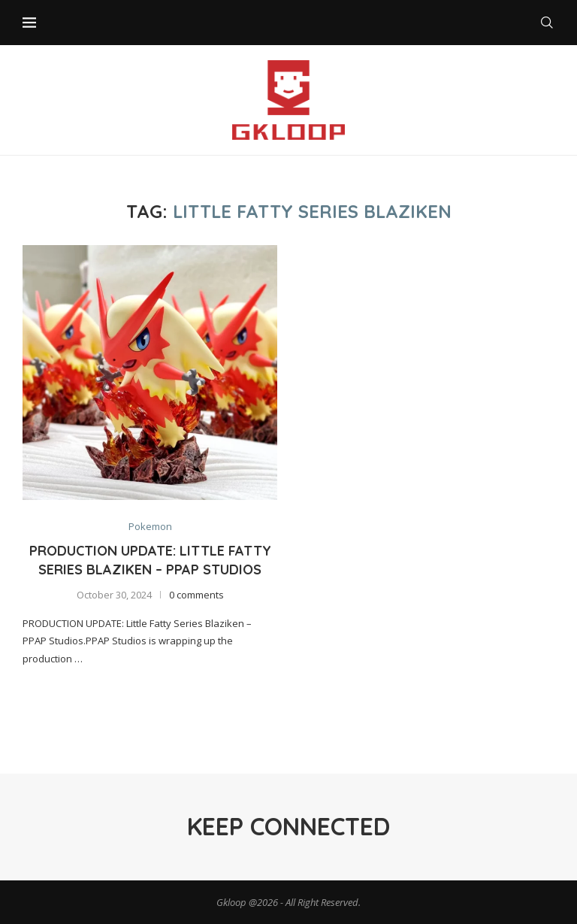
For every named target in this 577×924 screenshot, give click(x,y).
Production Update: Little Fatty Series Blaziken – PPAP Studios (150, 560)
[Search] (547, 23)
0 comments (196, 595)
